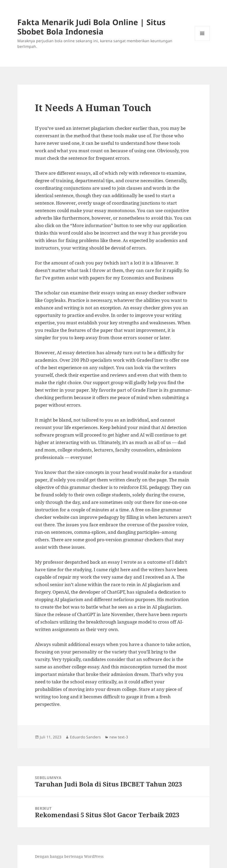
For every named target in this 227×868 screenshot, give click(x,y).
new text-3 (119, 737)
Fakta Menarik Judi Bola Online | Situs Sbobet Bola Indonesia (91, 27)
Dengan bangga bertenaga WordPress (69, 856)
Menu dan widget (202, 41)
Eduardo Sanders (85, 737)
